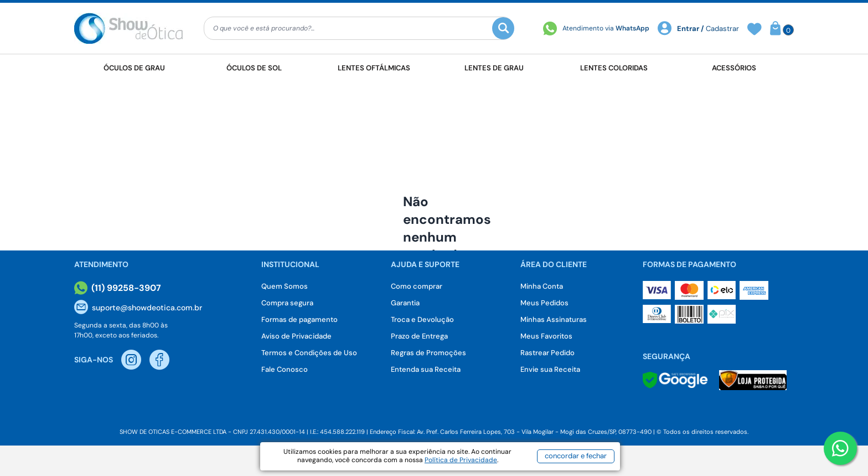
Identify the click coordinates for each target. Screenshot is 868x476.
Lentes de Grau (494, 68)
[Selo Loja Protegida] (753, 380)
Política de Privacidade (461, 460)
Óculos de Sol (254, 68)
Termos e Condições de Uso (309, 353)
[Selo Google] (675, 380)
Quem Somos (285, 286)
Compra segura (287, 303)
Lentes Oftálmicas (374, 68)
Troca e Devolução (422, 319)
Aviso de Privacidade (296, 336)
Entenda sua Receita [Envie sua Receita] (426, 369)
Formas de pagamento (299, 319)
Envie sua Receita (550, 369)
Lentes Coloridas (614, 68)
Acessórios (734, 68)
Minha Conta (542, 286)
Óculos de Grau (134, 68)
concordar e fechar (576, 456)
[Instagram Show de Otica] (131, 360)
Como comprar (417, 286)
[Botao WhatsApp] (840, 448)
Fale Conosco (285, 369)
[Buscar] (503, 28)
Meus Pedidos (544, 303)
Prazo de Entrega (419, 336)
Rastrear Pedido (547, 353)
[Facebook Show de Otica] (159, 360)
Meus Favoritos (546, 336)
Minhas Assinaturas (554, 319)
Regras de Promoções (428, 353)
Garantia (405, 303)
